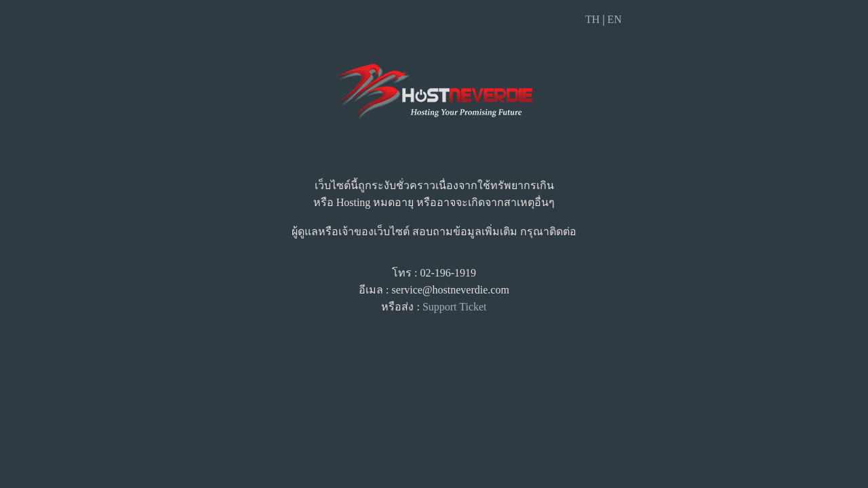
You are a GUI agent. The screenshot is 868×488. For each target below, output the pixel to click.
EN (615, 19)
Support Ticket (455, 307)
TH (592, 19)
